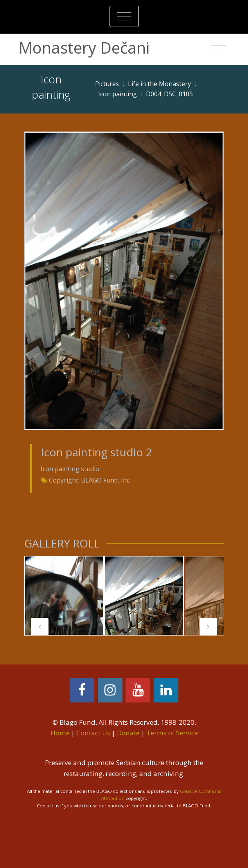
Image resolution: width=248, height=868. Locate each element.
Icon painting (118, 94)
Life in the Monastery (159, 84)
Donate (128, 733)
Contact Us (93, 733)
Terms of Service (172, 733)
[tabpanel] (64, 596)
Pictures (107, 84)
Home (60, 733)
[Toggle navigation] (124, 16)
